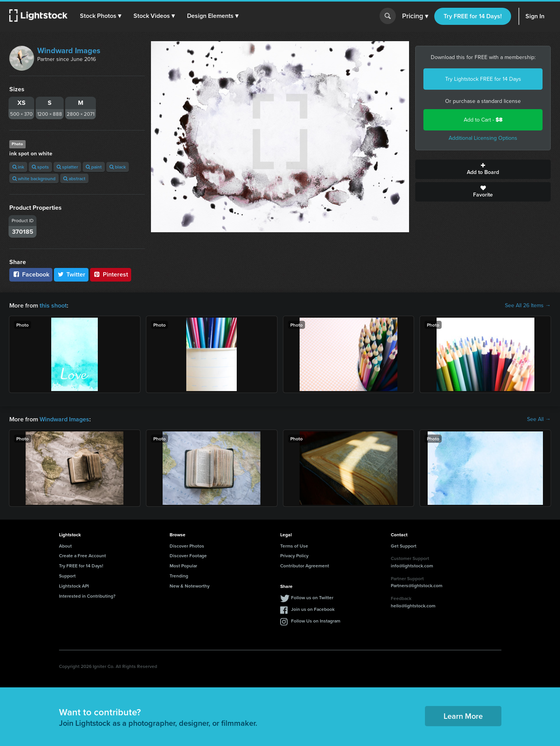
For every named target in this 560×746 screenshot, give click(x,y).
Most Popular (183, 566)
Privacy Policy (294, 556)
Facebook (31, 274)
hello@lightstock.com (413, 606)
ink (18, 167)
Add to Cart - (483, 120)
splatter (67, 167)
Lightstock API (74, 586)
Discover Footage (188, 556)
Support (67, 576)
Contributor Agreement (305, 566)
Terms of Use (294, 546)
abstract (74, 178)
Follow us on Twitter (312, 597)
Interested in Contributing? (87, 596)
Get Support (404, 546)
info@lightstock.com (412, 566)
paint (94, 167)
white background (34, 178)
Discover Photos (187, 546)
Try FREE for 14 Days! (473, 16)
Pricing (415, 16)
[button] (101, 16)
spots (40, 167)
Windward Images (69, 50)
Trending (179, 576)
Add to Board (483, 169)
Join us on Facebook (313, 609)
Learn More (463, 716)
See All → (539, 419)
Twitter (71, 274)
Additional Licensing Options (483, 138)
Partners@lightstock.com (417, 585)
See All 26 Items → (528, 306)
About (65, 546)
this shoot (53, 305)
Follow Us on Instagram (316, 621)
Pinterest (111, 274)
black (118, 167)
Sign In (535, 16)
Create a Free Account (82, 556)
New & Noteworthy (190, 586)
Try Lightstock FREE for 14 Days (483, 79)
